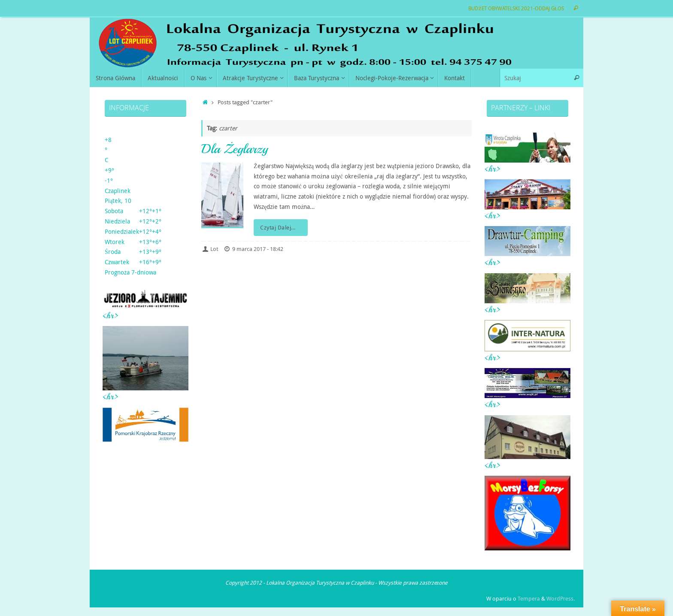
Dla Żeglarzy (235, 149)
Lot (214, 249)
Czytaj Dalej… (282, 228)
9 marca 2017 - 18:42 (258, 249)
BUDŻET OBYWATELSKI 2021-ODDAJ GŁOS (516, 8)
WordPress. (561, 599)
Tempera (529, 599)
